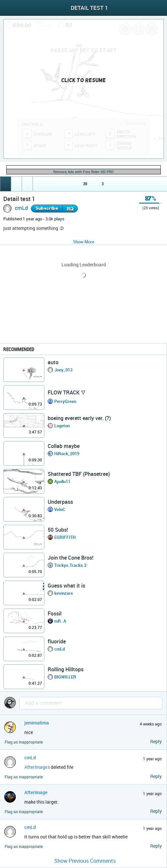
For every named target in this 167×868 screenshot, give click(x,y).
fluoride (57, 641)
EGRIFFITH (65, 537)
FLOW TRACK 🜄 (67, 392)
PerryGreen (65, 401)
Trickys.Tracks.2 (70, 565)
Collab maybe (64, 446)
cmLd (21, 208)
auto (53, 362)
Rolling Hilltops (66, 669)
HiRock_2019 (67, 454)
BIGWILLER (65, 677)
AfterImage (36, 767)
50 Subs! (58, 530)
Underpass (60, 502)
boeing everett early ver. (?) (79, 418)
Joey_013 (63, 370)
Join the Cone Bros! (71, 558)
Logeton (62, 426)
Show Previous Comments (85, 861)
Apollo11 (62, 481)
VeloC (60, 509)
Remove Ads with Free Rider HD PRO (83, 172)
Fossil (55, 613)
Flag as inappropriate (24, 742)
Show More (84, 242)
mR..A (60, 621)
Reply (156, 741)
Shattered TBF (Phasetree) (79, 474)
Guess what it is (66, 586)
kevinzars (64, 593)
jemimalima (37, 723)
